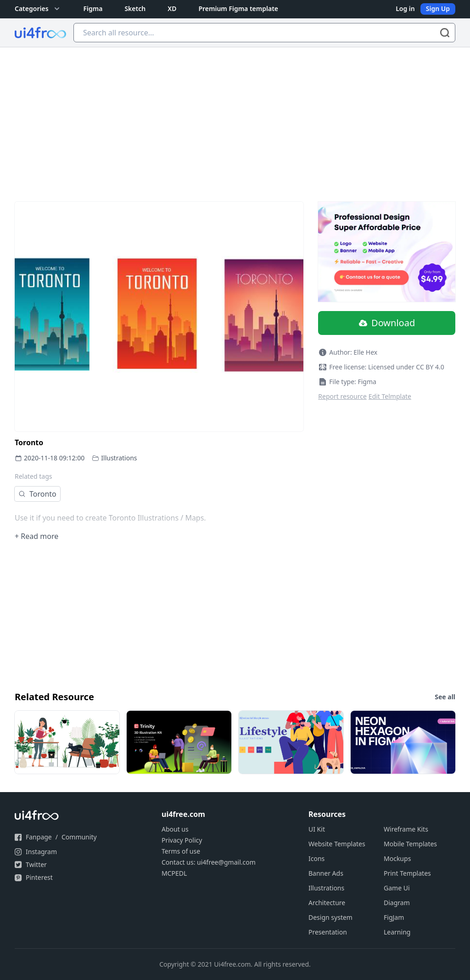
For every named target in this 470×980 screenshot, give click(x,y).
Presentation (328, 932)
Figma (93, 8)
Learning (397, 932)
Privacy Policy (182, 840)
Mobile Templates (410, 844)
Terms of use (181, 851)
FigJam (394, 917)
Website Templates (337, 844)
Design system (330, 917)
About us (175, 829)
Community (79, 837)
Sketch (135, 8)
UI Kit (317, 829)
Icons (316, 858)
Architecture (327, 903)
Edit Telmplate (390, 396)
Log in (405, 8)
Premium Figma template (238, 8)
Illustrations (119, 458)
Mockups (397, 858)
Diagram (397, 903)
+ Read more (36, 536)
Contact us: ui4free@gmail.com (209, 862)
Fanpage (39, 837)
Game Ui (397, 888)
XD (172, 8)
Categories (38, 9)
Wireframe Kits (406, 829)
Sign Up (438, 8)
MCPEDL (174, 873)
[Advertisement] (235, 116)
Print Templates (407, 873)
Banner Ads (326, 873)
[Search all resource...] (264, 33)
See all (445, 697)
